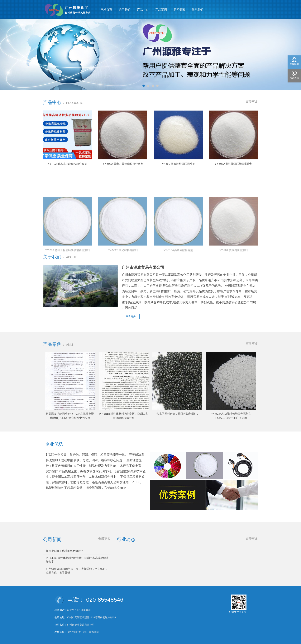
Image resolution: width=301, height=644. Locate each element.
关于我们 (125, 9)
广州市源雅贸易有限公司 (81, 625)
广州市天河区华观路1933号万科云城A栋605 (91, 617)
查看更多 (252, 102)
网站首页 (106, 9)
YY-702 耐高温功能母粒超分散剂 (67, 168)
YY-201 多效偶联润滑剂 (234, 281)
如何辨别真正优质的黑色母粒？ (65, 551)
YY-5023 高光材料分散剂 (123, 281)
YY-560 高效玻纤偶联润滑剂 (178, 169)
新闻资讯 (179, 9)
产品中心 (143, 9)
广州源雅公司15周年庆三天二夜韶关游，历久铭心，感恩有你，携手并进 (77, 571)
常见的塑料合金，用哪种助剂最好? (177, 414)
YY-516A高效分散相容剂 (178, 281)
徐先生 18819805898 (79, 610)
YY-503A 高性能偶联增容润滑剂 (234, 169)
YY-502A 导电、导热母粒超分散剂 (123, 169)
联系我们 (198, 9)
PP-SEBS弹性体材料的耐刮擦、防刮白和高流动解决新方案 (77, 560)
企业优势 (73, 632)
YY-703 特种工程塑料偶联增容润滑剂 (67, 281)
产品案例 (161, 9)
